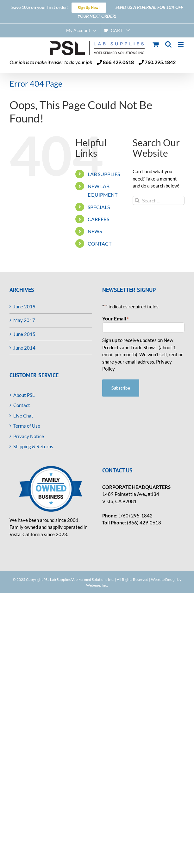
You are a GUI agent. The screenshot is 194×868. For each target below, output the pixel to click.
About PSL (24, 395)
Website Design (164, 579)
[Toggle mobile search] (168, 44)
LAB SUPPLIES (104, 174)
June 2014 (24, 348)
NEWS (95, 231)
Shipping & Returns (33, 446)
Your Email (115, 319)
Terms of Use (27, 426)
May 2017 (24, 320)
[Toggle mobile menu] (181, 44)
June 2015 (24, 334)
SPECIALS (99, 207)
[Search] (137, 200)
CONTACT (100, 243)
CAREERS (98, 219)
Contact (22, 405)
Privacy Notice (29, 436)
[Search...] (159, 200)
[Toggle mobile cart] (156, 44)
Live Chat (23, 416)
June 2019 (24, 306)
